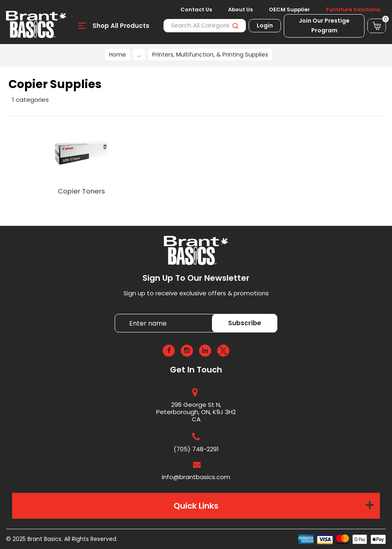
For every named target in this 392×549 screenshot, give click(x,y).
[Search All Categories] (205, 26)
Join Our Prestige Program (324, 25)
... (139, 55)
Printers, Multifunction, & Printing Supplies (210, 55)
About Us (240, 10)
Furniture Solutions (353, 10)
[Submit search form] (235, 26)
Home (117, 55)
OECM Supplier (289, 10)
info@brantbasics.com (196, 477)
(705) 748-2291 (196, 449)
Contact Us (196, 10)
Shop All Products (121, 26)
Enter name (117, 314)
